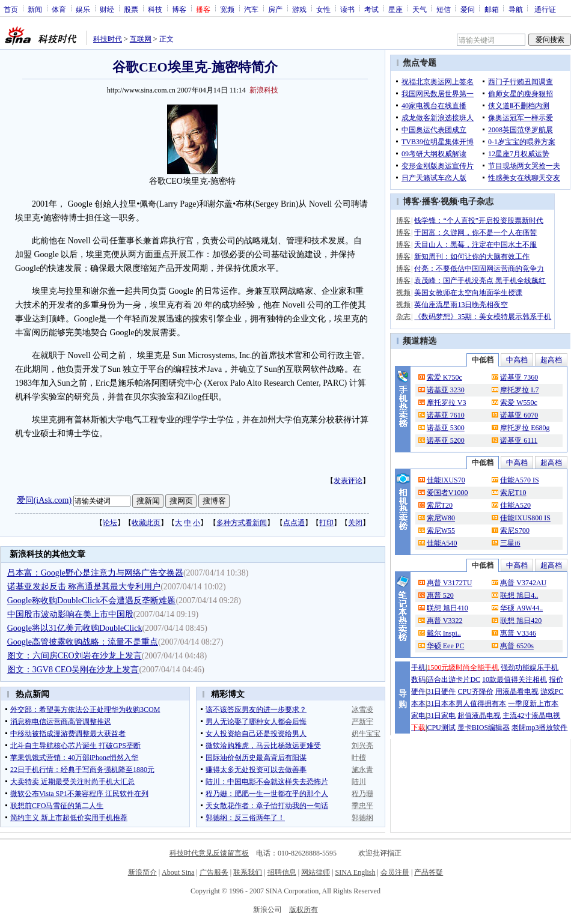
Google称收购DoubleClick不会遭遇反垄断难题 (92, 600)
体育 (59, 9)
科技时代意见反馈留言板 (209, 853)
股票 (131, 9)
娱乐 (83, 9)
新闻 (35, 9)
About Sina (178, 872)
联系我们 (248, 872)
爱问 (468, 9)
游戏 (299, 9)
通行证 (545, 9)
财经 (107, 9)
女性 (323, 9)
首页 (11, 9)
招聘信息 (282, 872)
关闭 (355, 523)
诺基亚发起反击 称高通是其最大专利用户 (84, 587)
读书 (347, 9)
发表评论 (348, 481)
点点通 (294, 523)
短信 (444, 9)
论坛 (110, 523)
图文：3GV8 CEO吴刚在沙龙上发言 (73, 670)
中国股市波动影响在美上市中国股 (70, 614)
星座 (395, 9)
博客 (179, 9)
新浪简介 (142, 872)
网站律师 (316, 872)
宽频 (227, 9)
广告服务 (214, 872)
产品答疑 (429, 872)
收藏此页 (146, 523)
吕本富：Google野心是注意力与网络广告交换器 (95, 573)
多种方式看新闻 (242, 523)
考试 (371, 9)
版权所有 (304, 910)
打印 (326, 523)
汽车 (251, 9)
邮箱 (492, 9)
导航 (516, 9)
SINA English (355, 872)
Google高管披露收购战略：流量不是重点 (83, 642)
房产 (275, 9)
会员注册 (395, 872)
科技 (155, 9)
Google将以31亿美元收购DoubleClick (75, 628)
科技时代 (108, 39)
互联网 (141, 39)
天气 (420, 9)
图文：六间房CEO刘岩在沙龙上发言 (75, 656)
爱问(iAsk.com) (44, 500)
